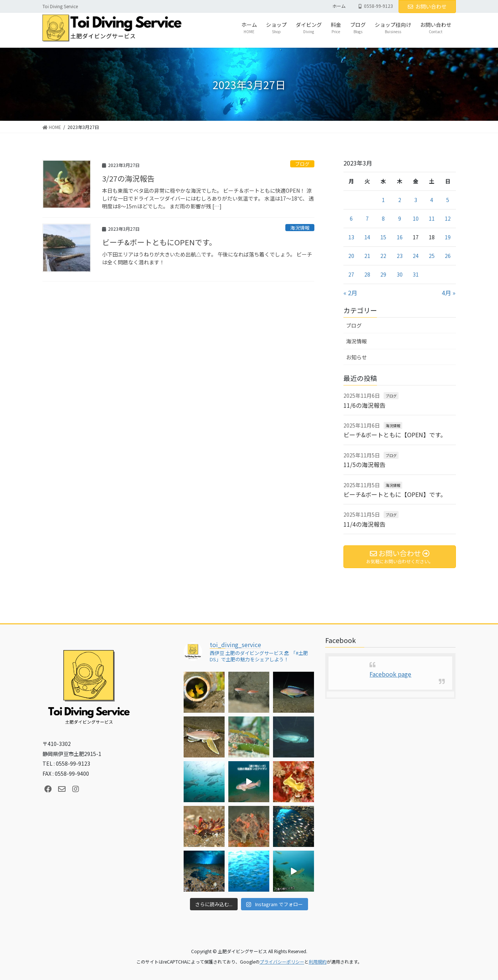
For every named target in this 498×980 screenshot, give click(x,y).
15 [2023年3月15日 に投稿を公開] (383, 237)
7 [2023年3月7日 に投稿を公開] (367, 218)
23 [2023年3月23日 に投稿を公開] (400, 256)
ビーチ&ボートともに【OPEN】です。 (395, 435)
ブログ (302, 164)
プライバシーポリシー (282, 962)
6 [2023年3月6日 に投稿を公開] (351, 218)
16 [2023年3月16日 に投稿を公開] (400, 237)
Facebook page (390, 674)
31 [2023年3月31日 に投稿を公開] (416, 274)
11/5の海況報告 (364, 464)
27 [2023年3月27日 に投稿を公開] (351, 274)
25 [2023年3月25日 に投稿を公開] (432, 256)
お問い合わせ (427, 6)
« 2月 (350, 293)
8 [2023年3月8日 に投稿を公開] (383, 218)
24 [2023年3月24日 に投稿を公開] (416, 256)
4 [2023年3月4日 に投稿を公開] (432, 200)
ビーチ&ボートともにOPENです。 (159, 242)
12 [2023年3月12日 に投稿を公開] (448, 218)
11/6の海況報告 (364, 405)
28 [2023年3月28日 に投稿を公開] (367, 274)
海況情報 (300, 228)
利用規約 (318, 962)
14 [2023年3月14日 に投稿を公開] (367, 237)
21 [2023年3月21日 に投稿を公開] (367, 256)
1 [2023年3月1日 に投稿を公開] (383, 200)
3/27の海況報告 (128, 178)
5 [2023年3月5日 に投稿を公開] (448, 200)
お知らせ (356, 357)
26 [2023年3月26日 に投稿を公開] (448, 256)
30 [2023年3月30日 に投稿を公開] (400, 274)
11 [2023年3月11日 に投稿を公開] (432, 218)
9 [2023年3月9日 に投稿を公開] (400, 218)
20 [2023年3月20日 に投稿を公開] (351, 256)
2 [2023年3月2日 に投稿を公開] (400, 200)
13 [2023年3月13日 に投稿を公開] (351, 237)
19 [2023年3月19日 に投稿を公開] (448, 237)
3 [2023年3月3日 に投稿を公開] (416, 200)
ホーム (339, 6)
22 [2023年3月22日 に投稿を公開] (383, 256)
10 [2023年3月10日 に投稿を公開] (416, 218)
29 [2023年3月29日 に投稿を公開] (383, 274)
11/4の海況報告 (364, 524)
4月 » (449, 293)
